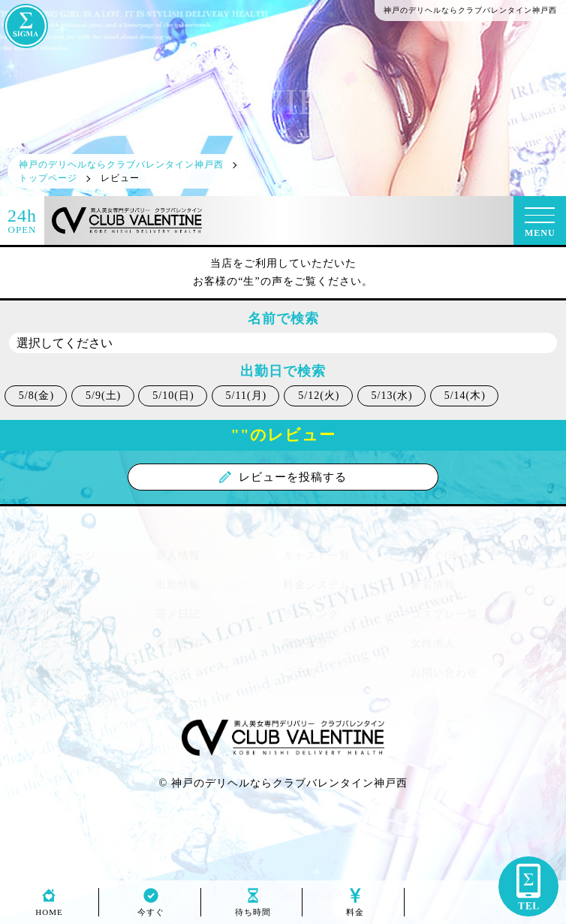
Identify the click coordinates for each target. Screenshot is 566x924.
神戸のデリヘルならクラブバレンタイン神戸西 (289, 783)
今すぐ (151, 908)
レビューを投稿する (283, 477)
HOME (49, 908)
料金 (355, 908)
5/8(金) (36, 396)
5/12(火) (319, 396)
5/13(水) (392, 396)
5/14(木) (465, 396)
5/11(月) (247, 396)
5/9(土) (103, 396)
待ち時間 (253, 908)
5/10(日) (173, 396)
